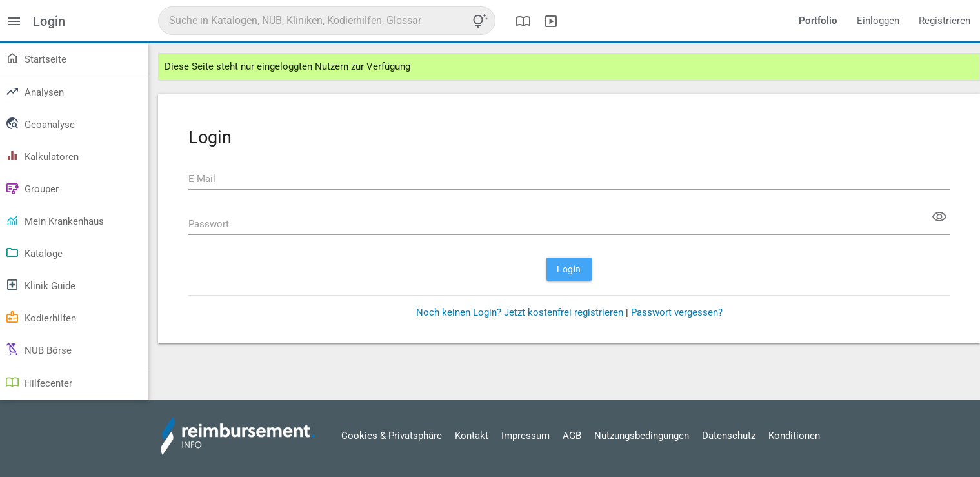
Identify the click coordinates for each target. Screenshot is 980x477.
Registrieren (945, 21)
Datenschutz (729, 436)
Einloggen (878, 21)
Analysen (35, 91)
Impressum (525, 436)
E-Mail (202, 179)
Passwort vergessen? (677, 312)
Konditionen (794, 436)
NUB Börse (38, 349)
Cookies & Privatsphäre (392, 436)
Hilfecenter (39, 382)
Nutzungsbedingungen (642, 436)
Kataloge (34, 252)
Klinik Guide (40, 285)
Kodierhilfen (41, 317)
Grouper (32, 188)
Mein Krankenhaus (55, 220)
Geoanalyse (40, 123)
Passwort (209, 224)
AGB (572, 436)
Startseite (36, 58)
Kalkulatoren (42, 156)
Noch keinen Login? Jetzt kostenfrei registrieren (520, 312)
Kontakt (472, 436)
